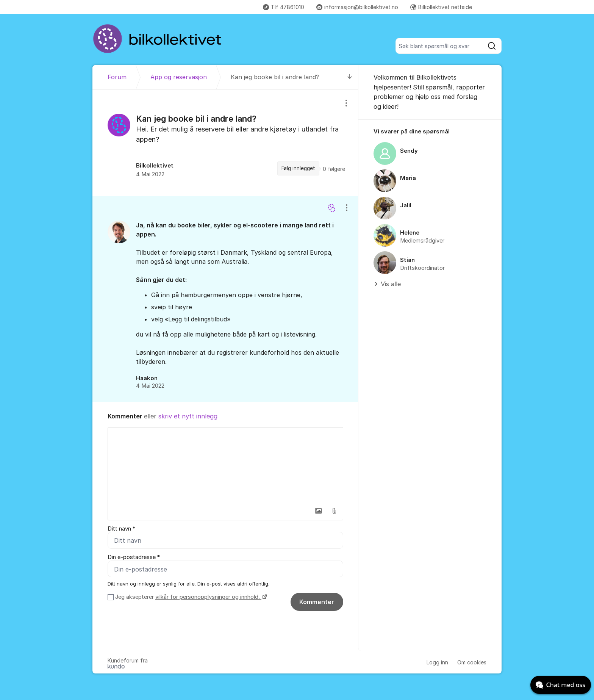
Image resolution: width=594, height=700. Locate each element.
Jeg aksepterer (190, 597)
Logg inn (437, 662)
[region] (225, 143)
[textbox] (225, 465)
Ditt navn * (121, 529)
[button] (318, 511)
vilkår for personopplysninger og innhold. (208, 597)
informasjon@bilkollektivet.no (357, 7)
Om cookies (472, 662)
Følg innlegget (298, 168)
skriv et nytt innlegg (188, 416)
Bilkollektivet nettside (441, 7)
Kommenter (317, 602)
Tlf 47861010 (284, 7)
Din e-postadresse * (134, 557)
